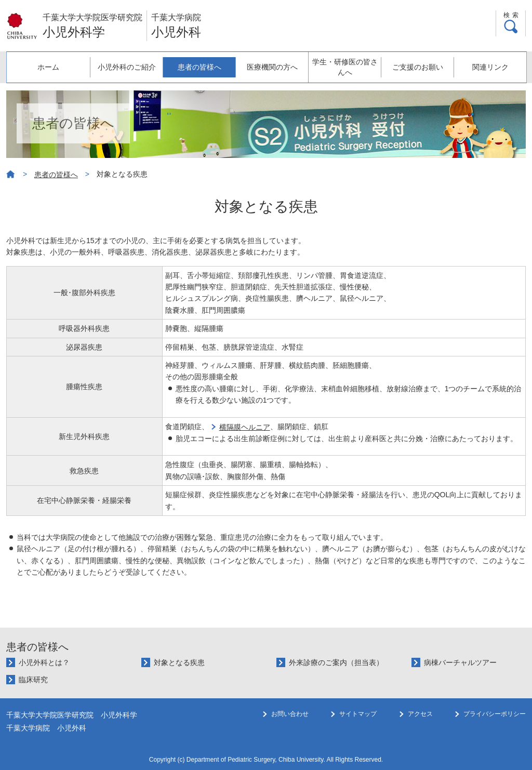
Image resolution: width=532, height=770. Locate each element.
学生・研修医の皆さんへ (345, 67)
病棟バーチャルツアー (460, 662)
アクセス (420, 714)
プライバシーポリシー (495, 714)
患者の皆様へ (199, 67)
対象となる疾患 (179, 662)
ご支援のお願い (418, 67)
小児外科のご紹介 (127, 67)
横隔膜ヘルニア (245, 427)
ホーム (48, 67)
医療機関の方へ (272, 67)
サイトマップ (358, 714)
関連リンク (490, 67)
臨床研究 (33, 680)
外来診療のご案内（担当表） (336, 662)
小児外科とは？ (44, 662)
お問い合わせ (290, 714)
